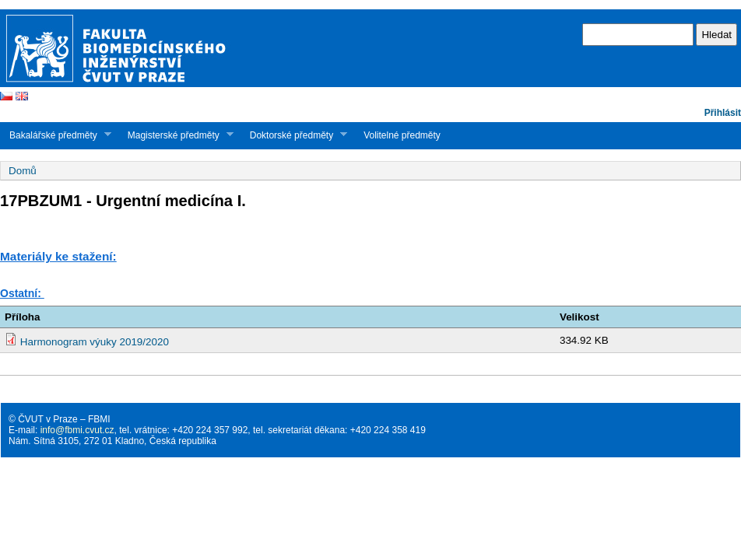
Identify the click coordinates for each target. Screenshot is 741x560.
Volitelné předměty (402, 135)
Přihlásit (723, 113)
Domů (23, 171)
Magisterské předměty (176, 135)
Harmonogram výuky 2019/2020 (95, 342)
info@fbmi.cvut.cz (77, 430)
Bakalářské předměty (56, 135)
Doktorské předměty (294, 135)
